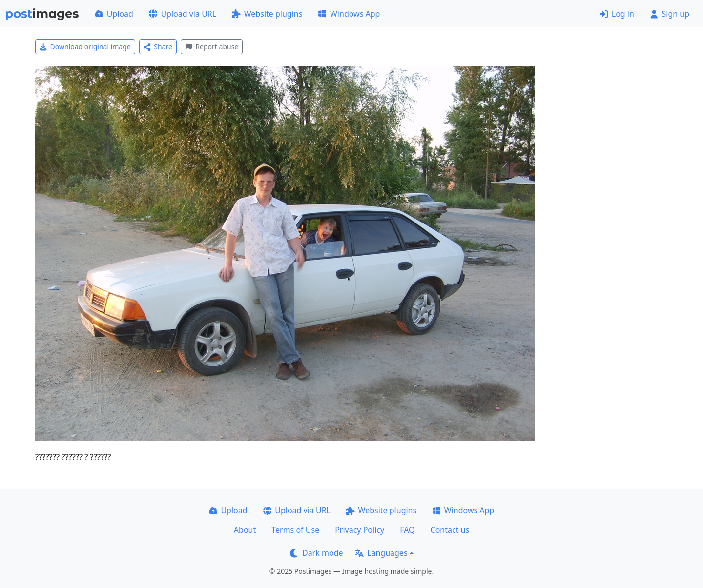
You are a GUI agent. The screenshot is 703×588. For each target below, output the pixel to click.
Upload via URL (183, 14)
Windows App (349, 14)
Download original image (85, 47)
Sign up (670, 14)
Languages (381, 553)
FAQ (407, 530)
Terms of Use (295, 530)
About (245, 530)
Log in (617, 14)
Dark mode (316, 553)
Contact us (450, 530)
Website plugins (267, 14)
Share (158, 47)
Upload (114, 14)
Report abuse (212, 47)
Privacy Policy (360, 530)
